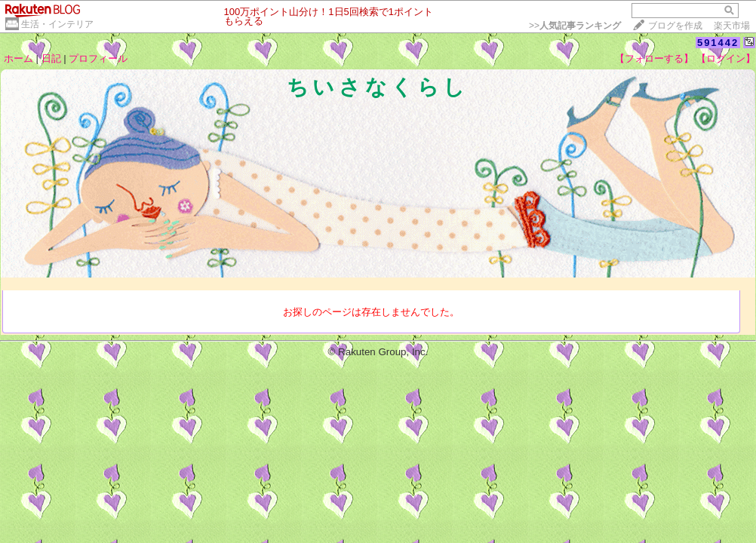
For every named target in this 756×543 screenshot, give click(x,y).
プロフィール (98, 58)
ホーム (18, 58)
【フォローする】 (654, 58)
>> (575, 26)
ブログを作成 (675, 26)
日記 (51, 58)
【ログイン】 (726, 58)
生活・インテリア (57, 24)
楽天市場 (732, 26)
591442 (718, 43)
